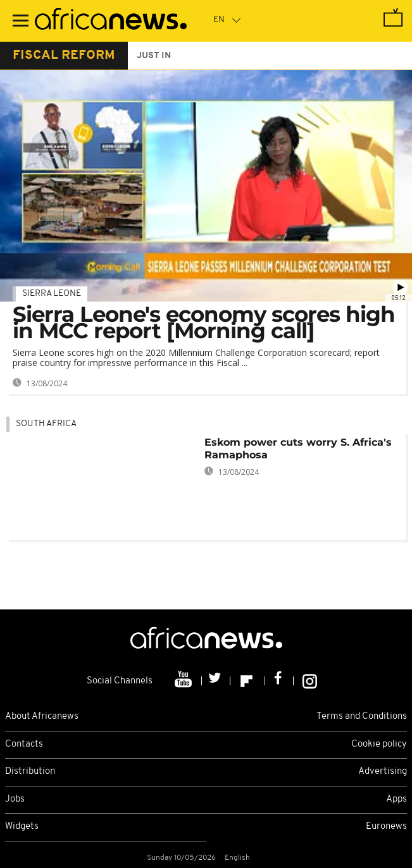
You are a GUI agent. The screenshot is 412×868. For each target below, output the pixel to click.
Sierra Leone (52, 294)
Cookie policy (379, 744)
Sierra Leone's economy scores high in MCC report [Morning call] (204, 322)
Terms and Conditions (362, 717)
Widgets (22, 827)
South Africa (46, 424)
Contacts (24, 744)
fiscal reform (64, 56)
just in (154, 56)
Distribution (30, 772)
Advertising (383, 772)
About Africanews (42, 717)
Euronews (386, 827)
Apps (396, 799)
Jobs (15, 799)
